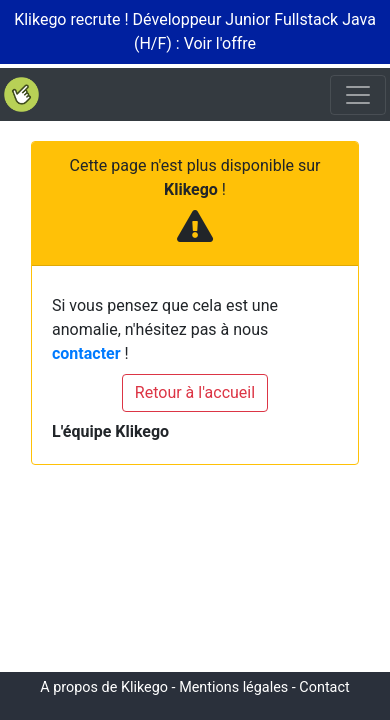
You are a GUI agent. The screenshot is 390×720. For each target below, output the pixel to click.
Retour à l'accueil (195, 392)
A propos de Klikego (104, 687)
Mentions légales (233, 687)
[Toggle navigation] (358, 95)
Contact (324, 687)
